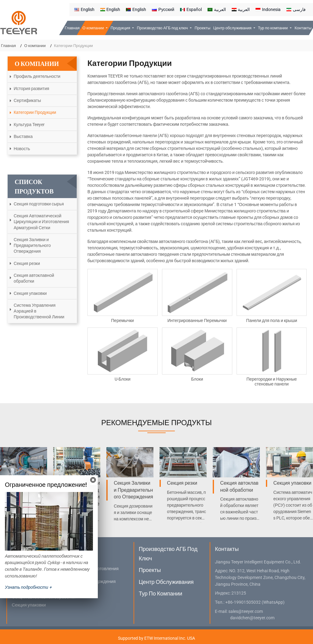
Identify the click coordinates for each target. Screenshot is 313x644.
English (84, 9)
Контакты (303, 28)
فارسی (296, 9)
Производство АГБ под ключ (168, 554)
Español (191, 9)
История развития (31, 89)
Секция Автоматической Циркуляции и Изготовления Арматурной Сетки (41, 222)
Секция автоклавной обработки (34, 278)
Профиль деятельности (37, 76)
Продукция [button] (121, 28)
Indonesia (268, 9)
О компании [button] (94, 28)
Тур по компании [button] (273, 28)
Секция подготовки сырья (39, 204)
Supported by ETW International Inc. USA (156, 638)
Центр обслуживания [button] (233, 28)
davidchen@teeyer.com (252, 618)
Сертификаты (27, 100)
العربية (217, 9)
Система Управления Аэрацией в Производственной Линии (39, 311)
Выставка (23, 136)
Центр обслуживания (166, 582)
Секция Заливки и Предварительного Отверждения (32, 245)
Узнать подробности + (28, 587)
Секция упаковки (30, 293)
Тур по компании (160, 593)
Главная (72, 28)
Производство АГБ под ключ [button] (163, 28)
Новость (22, 149)
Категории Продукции (35, 112)
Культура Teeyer (29, 125)
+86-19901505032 (243, 602)
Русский (163, 9)
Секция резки (27, 263)
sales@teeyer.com (246, 611)
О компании (35, 46)
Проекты (203, 28)
